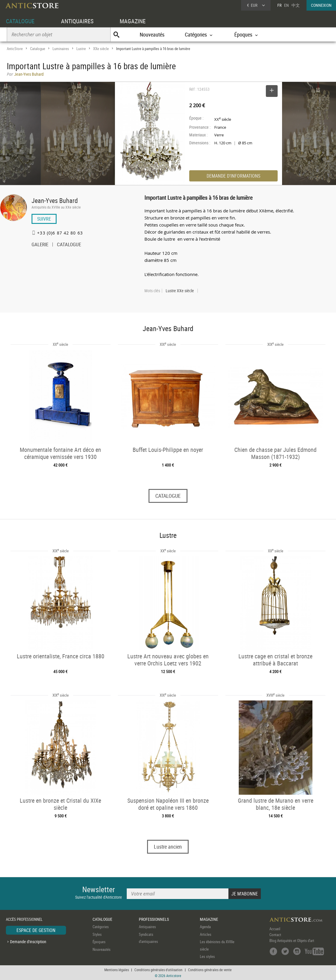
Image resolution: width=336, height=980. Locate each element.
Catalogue (38, 49)
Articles (206, 934)
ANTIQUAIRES (77, 21)
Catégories (101, 927)
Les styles (207, 956)
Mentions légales (117, 970)
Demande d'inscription (28, 942)
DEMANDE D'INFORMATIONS (233, 176)
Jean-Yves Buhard (55, 200)
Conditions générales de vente (210, 970)
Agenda (205, 927)
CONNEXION (321, 5)
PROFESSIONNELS (154, 919)
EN (286, 5)
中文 (296, 5)
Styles (97, 934)
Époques (99, 942)
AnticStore (15, 49)
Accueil (275, 929)
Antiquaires (147, 927)
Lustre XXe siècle (180, 291)
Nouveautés (152, 34)
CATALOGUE (20, 21)
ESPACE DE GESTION (36, 930)
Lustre (81, 49)
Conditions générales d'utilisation (158, 970)
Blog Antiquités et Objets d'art (292, 941)
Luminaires (61, 49)
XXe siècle (101, 49)
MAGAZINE (133, 21)
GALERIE (40, 245)
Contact (275, 935)
